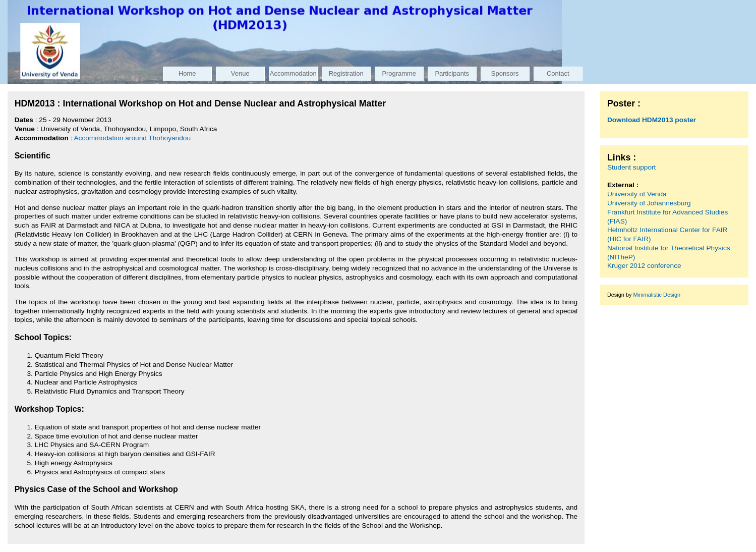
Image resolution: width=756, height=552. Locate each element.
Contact (558, 73)
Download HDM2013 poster (652, 120)
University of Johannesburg (649, 203)
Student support (632, 167)
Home (187, 73)
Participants (452, 73)
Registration (346, 73)
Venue (240, 73)
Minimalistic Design (657, 295)
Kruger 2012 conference (644, 266)
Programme (399, 73)
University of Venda (637, 194)
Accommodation (293, 73)
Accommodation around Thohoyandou (132, 138)
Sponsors (505, 73)
